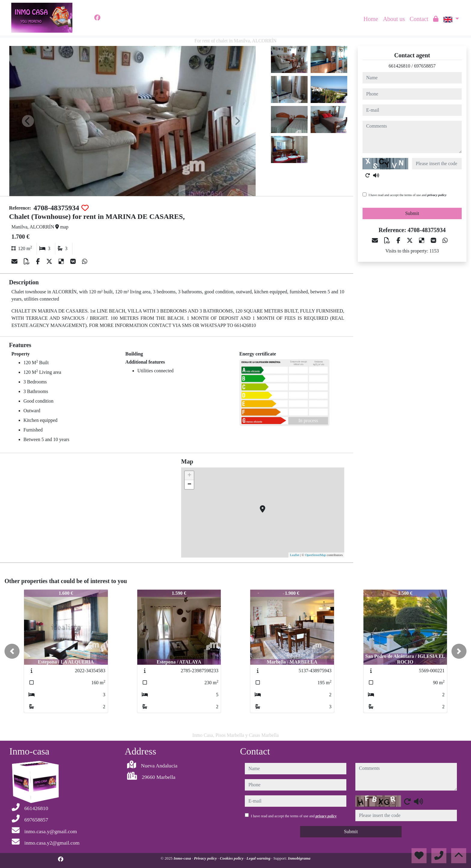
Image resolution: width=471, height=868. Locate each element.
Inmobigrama (299, 858)
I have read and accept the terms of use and (407, 195)
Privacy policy (206, 858)
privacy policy (437, 195)
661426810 (400, 66)
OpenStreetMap (315, 555)
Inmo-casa (183, 858)
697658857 (425, 66)
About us (394, 19)
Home (371, 19)
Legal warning (259, 858)
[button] (12, 651)
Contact (419, 19)
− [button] (189, 485)
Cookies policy (232, 858)
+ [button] (189, 476)
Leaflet (295, 555)
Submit (412, 213)
